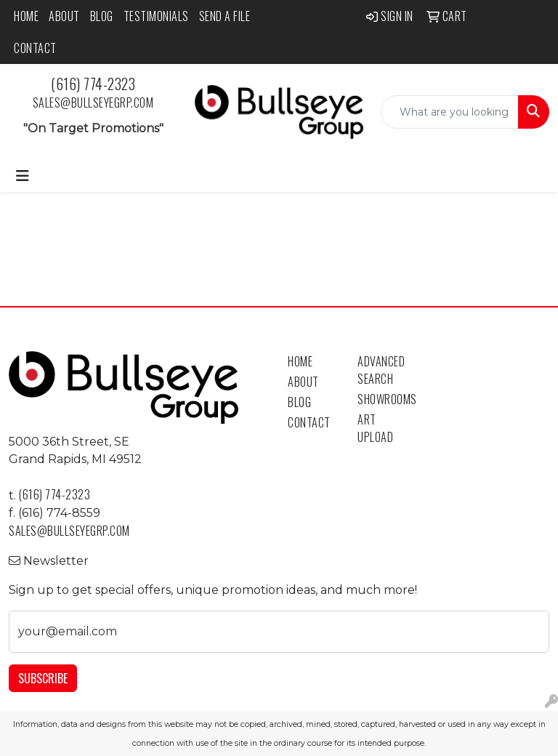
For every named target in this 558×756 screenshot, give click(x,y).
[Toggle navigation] (23, 176)
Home (26, 16)
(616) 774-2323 (93, 84)
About (64, 16)
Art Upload (375, 428)
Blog (102, 16)
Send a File (225, 16)
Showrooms (384, 399)
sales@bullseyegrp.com (93, 102)
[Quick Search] (450, 112)
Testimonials (156, 16)
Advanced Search (381, 370)
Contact (35, 48)
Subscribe (43, 678)
